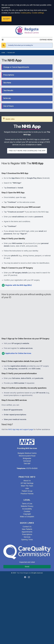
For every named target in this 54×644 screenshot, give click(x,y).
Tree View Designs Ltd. (24, 573)
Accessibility (27, 509)
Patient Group (27, 491)
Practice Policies (27, 494)
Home (3, 53)
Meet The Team (27, 486)
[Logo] (27, 31)
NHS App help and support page (21, 429)
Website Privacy (27, 506)
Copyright (27, 514)
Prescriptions (27, 534)
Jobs (27, 488)
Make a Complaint (27, 517)
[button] (27, 67)
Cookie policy (26, 13)
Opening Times (27, 540)
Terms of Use (27, 504)
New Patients (27, 529)
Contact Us (27, 527)
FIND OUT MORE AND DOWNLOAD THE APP (27, 151)
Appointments (27, 532)
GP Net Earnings (27, 483)
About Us (27, 481)
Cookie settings (38, 13)
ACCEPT (7, 19)
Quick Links (9, 119)
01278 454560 (32, 468)
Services (27, 537)
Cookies (27, 511)
